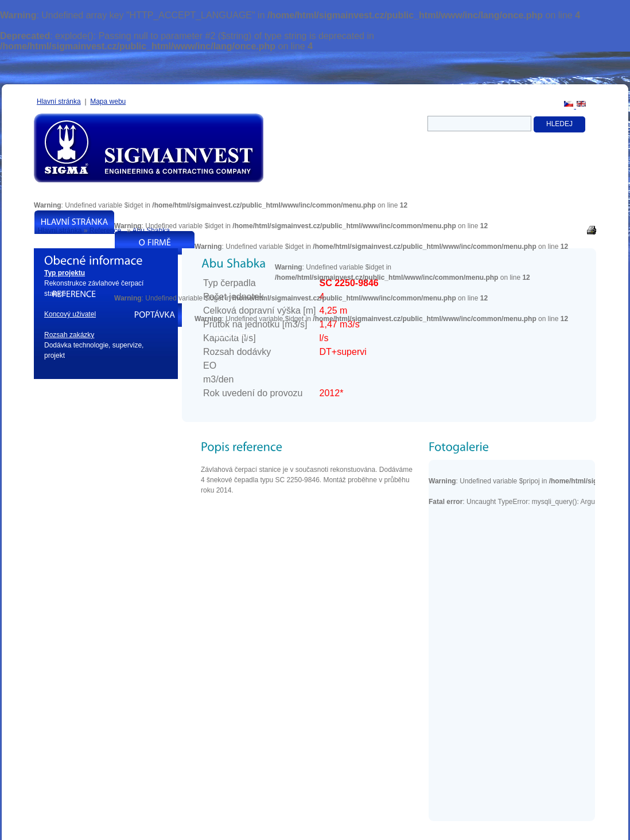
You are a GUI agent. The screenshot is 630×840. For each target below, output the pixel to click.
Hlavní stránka (59, 101)
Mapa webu (108, 101)
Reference (105, 230)
